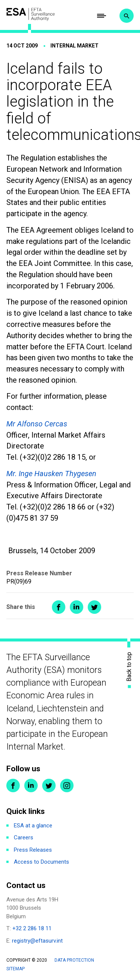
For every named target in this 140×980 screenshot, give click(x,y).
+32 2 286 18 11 (32, 928)
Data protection (74, 960)
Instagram (67, 785)
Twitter (49, 785)
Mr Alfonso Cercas (37, 424)
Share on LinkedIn (77, 607)
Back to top (129, 667)
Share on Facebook (59, 607)
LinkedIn (31, 785)
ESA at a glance (33, 826)
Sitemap (15, 969)
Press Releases (33, 850)
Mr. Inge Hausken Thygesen (51, 474)
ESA (31, 14)
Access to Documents (41, 862)
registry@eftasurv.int (37, 941)
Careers (24, 837)
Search (127, 16)
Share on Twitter (94, 607)
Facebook (13, 785)
